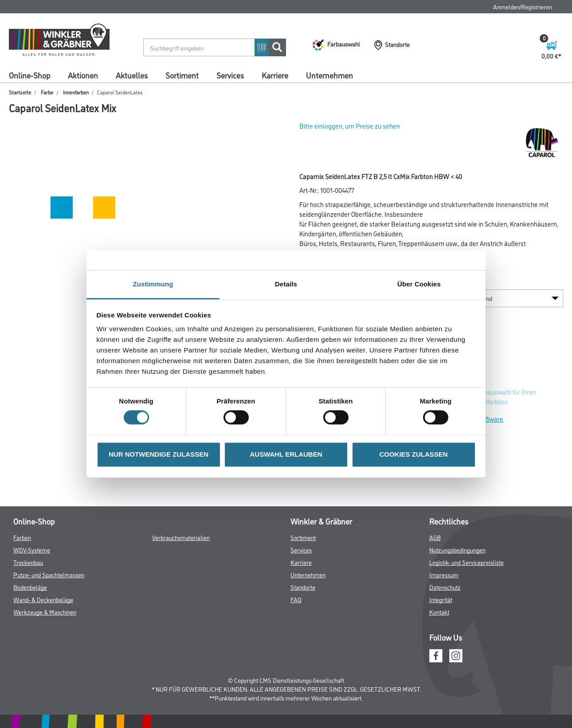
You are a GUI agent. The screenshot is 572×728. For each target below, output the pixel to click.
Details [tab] (286, 284)
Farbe (47, 92)
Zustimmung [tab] (153, 284)
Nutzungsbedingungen (457, 550)
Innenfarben (76, 92)
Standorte (303, 587)
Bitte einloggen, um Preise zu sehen (350, 126)
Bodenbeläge (30, 587)
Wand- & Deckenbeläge (43, 599)
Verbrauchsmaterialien (181, 537)
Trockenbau (28, 562)
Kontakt (439, 612)
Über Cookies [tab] (419, 284)
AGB (435, 537)
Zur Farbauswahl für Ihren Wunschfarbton (500, 397)
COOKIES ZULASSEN (413, 454)
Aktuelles (132, 75)
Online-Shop (29, 75)
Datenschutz (445, 587)
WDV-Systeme (32, 550)
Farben (22, 537)
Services (230, 75)
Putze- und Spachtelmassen (49, 574)
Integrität (441, 599)
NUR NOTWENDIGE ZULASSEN (159, 454)
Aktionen (83, 75)
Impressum (444, 574)
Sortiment (182, 75)
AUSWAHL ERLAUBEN (286, 454)
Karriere (275, 75)
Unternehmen (329, 75)
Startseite (20, 92)
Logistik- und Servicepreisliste (466, 562)
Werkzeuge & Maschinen (45, 612)
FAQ (296, 599)
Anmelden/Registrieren (523, 6)
